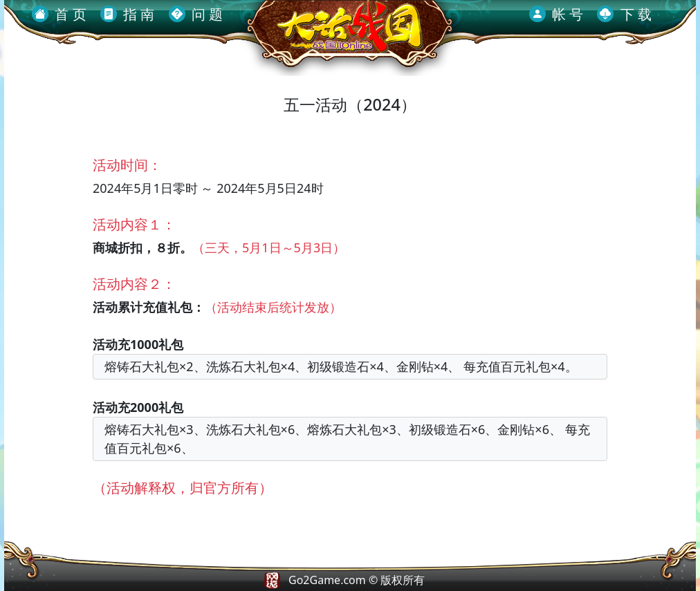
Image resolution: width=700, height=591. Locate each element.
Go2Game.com (327, 580)
